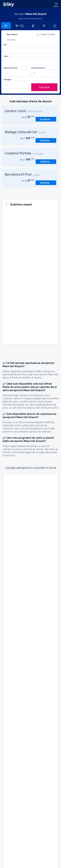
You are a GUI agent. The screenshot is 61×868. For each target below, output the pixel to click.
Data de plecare (11, 68)
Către (6, 56)
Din (5, 45)
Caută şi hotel (48, 34)
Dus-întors (12, 34)
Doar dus (11, 40)
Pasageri (8, 80)
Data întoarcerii (38, 68)
